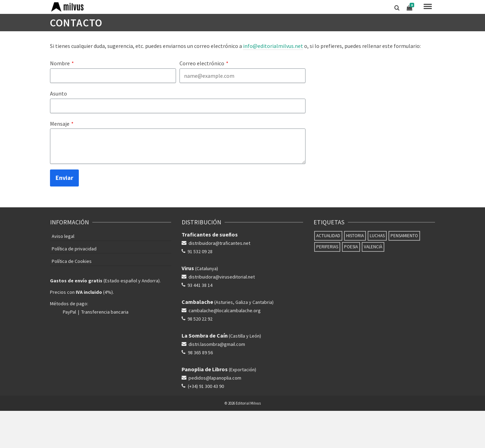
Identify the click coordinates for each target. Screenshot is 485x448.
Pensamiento (404, 236)
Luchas (377, 236)
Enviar (64, 178)
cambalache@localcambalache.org (225, 310)
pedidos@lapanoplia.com (215, 378)
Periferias (327, 247)
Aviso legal (63, 236)
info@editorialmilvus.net (273, 46)
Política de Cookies (72, 261)
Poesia (351, 247)
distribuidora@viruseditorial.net (222, 277)
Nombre (62, 63)
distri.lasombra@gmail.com (217, 344)
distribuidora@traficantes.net (219, 243)
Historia (355, 236)
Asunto (58, 93)
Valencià (373, 247)
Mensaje (62, 124)
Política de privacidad (74, 249)
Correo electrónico (204, 63)
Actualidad (328, 236)
